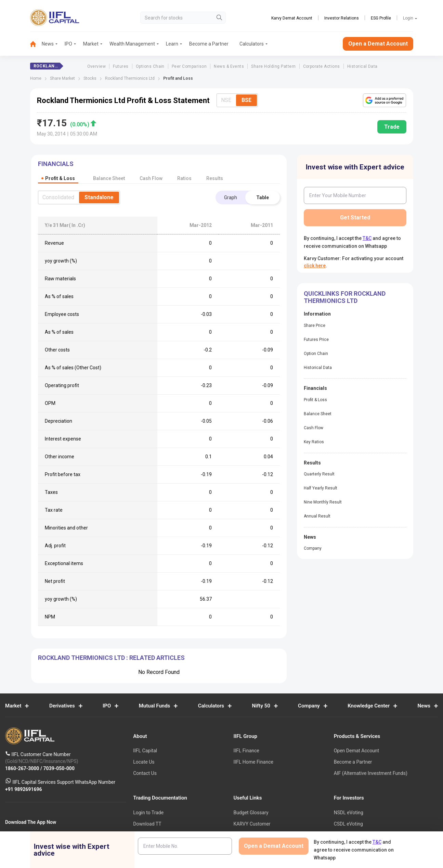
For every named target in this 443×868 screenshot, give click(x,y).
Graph (231, 197)
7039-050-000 (59, 768)
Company (313, 548)
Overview (97, 66)
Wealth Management (132, 44)
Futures (121, 66)
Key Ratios (314, 442)
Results (215, 178)
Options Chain (150, 66)
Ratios (184, 178)
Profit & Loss (315, 400)
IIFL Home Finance (253, 762)
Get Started (355, 218)
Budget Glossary (251, 813)
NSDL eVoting (349, 813)
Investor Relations (342, 18)
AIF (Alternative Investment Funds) (371, 773)
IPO (68, 44)
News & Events (229, 66)
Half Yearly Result (321, 488)
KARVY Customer (252, 824)
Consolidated (58, 197)
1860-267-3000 (23, 768)
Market (91, 44)
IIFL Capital (145, 751)
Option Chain (316, 354)
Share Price (315, 325)
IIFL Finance (246, 751)
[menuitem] (36, 44)
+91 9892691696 (24, 789)
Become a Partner (209, 44)
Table (263, 197)
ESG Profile (381, 18)
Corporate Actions (322, 66)
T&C (367, 238)
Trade (392, 127)
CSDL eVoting (348, 824)
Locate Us (144, 762)
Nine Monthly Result (323, 502)
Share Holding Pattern (273, 66)
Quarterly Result (319, 474)
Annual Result (317, 516)
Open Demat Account (356, 751)
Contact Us (145, 773)
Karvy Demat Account (292, 18)
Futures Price (316, 340)
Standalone (99, 197)
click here (315, 266)
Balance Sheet (318, 414)
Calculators (252, 44)
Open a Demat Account (378, 44)
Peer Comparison (189, 66)
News (48, 44)
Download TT (147, 824)
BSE (246, 100)
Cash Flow (314, 428)
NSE (226, 100)
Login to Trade (148, 813)
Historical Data (362, 66)
